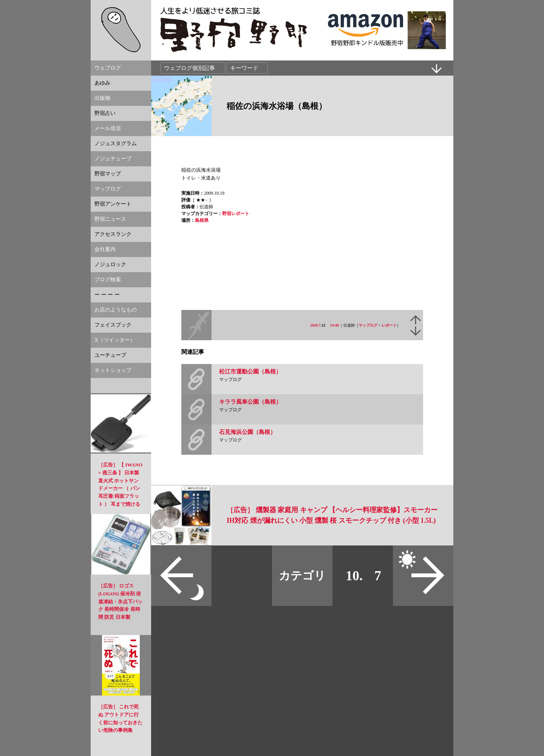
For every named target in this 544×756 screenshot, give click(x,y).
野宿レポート (236, 214)
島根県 (202, 220)
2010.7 (315, 325)
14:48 (335, 325)
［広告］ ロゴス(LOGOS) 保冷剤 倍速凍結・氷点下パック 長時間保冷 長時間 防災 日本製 (120, 601)
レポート (389, 325)
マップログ (368, 325)
